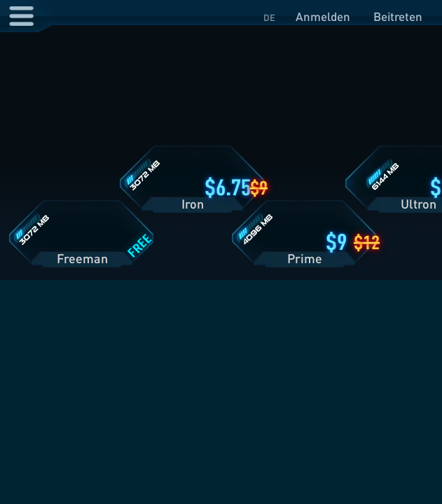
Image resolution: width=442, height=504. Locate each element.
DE (269, 17)
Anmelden (323, 16)
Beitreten (398, 16)
